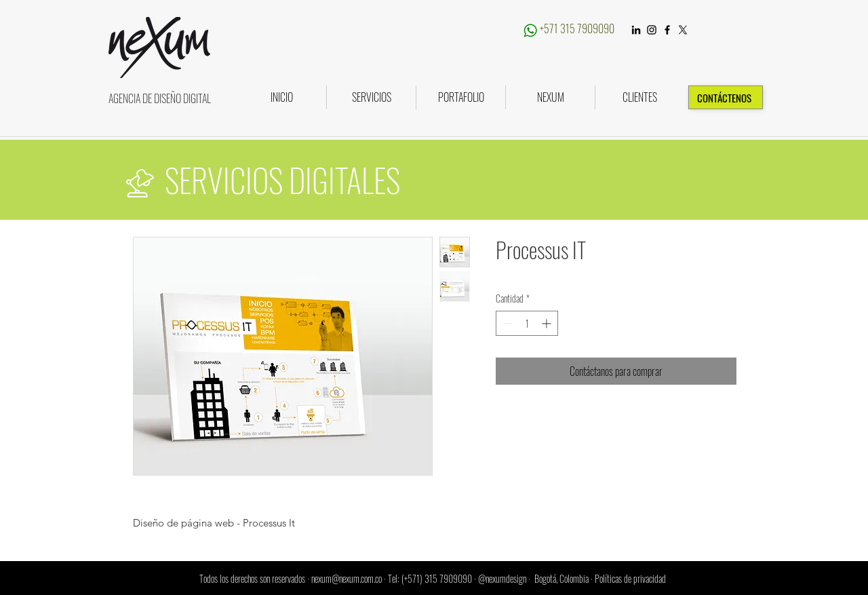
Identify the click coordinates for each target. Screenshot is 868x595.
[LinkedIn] (636, 30)
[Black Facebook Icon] (667, 30)
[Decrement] (506, 323)
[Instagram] (652, 30)
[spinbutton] (527, 323)
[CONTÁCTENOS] (726, 97)
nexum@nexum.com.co (347, 578)
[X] (683, 30)
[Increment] (548, 323)
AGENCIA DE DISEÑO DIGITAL (160, 98)
